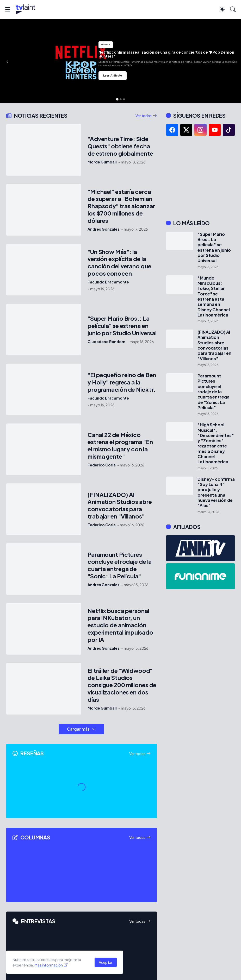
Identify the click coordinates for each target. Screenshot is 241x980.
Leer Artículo (113, 76)
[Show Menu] (8, 9)
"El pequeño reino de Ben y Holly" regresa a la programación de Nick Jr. (122, 382)
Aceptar (106, 962)
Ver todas (144, 116)
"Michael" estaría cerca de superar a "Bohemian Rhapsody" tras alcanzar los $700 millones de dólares (121, 206)
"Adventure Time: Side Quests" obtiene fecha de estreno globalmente (120, 146)
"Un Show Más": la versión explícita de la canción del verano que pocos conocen (119, 263)
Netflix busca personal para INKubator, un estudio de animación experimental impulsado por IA (120, 625)
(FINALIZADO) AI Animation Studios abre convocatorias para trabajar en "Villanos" (120, 506)
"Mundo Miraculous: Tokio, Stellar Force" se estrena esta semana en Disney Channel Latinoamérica (214, 296)
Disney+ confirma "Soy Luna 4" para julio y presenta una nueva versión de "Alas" (216, 492)
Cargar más (78, 729)
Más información (49, 965)
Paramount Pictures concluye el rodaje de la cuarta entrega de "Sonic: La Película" (120, 565)
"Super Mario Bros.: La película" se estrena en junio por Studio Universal (122, 326)
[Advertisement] (200, 178)
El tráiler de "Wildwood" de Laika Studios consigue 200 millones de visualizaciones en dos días (122, 685)
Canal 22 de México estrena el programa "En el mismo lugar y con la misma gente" (120, 446)
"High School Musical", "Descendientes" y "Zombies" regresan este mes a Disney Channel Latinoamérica (216, 443)
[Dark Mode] (222, 9)
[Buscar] (233, 9)
